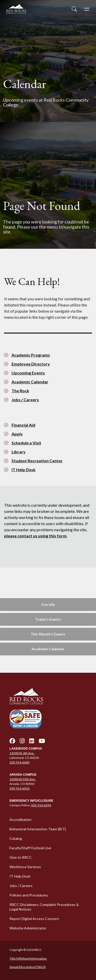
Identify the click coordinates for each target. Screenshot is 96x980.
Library (19, 452)
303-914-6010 (19, 788)
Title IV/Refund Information (28, 958)
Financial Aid (23, 425)
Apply (17, 434)
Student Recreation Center (37, 461)
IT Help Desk (24, 470)
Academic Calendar (30, 382)
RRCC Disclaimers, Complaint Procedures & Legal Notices (44, 907)
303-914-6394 (41, 805)
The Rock (20, 391)
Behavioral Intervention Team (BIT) (38, 829)
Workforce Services (25, 867)
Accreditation (20, 819)
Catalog (16, 838)
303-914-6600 (19, 762)
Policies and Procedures (29, 895)
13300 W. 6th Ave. (22, 753)
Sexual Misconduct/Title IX (28, 967)
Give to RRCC (21, 857)
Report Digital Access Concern (34, 919)
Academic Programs (31, 355)
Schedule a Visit (26, 443)
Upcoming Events (28, 373)
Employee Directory (31, 364)
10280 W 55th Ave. (23, 779)
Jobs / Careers (25, 400)
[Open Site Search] (74, 9)
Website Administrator (28, 928)
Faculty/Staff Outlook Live (30, 848)
